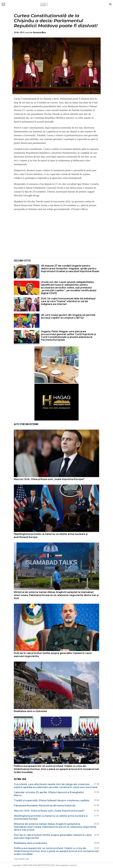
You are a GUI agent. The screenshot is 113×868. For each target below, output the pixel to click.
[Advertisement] (56, 234)
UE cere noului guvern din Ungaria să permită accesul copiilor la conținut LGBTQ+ (68, 316)
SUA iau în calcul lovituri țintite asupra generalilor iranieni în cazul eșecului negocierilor (53, 655)
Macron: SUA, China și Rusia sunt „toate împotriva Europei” (49, 479)
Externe (34, 424)
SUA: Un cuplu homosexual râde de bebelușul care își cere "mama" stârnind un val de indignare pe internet (68, 301)
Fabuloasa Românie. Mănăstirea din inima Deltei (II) (45, 806)
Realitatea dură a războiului (30, 711)
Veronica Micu (39, 32)
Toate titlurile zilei (21, 859)
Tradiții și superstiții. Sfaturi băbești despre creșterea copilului (52, 800)
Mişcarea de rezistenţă (57, 4)
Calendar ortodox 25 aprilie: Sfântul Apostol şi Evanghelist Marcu (49, 794)
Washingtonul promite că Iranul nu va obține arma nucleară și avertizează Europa (51, 536)
